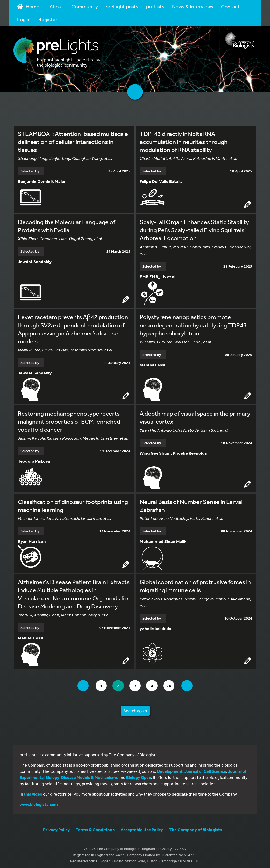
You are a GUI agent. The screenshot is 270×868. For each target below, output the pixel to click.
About (56, 6)
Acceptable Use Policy (142, 827)
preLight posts (122, 6)
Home (28, 6)
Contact (230, 6)
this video (33, 792)
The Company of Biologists (196, 827)
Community (85, 6)
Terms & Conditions (95, 827)
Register (48, 19)
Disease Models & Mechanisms (90, 775)
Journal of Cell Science (205, 769)
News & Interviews (193, 6)
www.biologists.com (39, 802)
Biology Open (139, 775)
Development (170, 769)
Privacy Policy (56, 827)
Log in (24, 19)
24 (172, 683)
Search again (135, 708)
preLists (155, 6)
